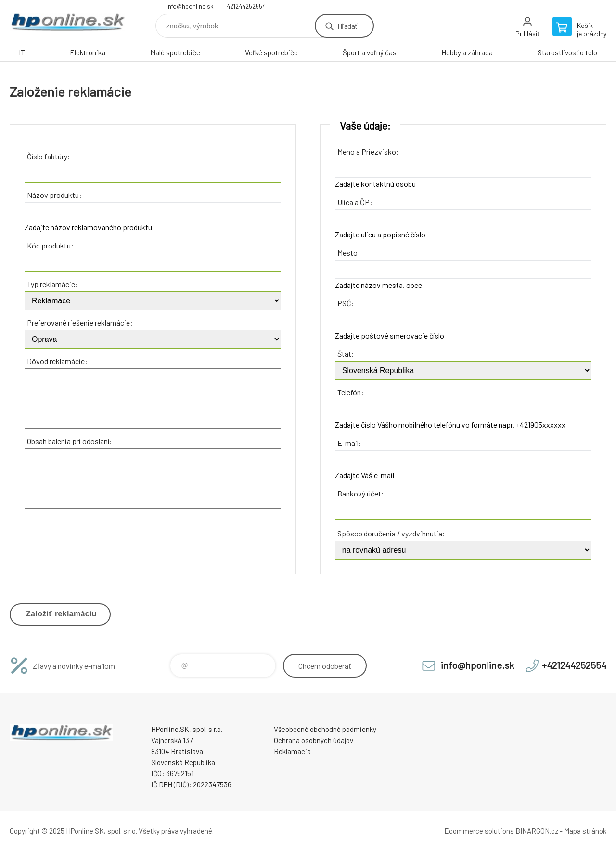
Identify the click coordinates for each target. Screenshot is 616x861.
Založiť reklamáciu (61, 614)
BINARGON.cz (537, 829)
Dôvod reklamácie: (57, 361)
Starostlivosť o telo (567, 52)
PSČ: (346, 303)
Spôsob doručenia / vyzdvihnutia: (391, 533)
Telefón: (351, 392)
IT (22, 52)
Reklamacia (292, 749)
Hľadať (347, 26)
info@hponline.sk (190, 6)
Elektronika (88, 52)
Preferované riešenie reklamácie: (80, 322)
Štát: (346, 354)
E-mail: (349, 443)
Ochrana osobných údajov (314, 738)
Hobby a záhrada (467, 52)
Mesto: (349, 253)
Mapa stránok (585, 829)
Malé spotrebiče (175, 52)
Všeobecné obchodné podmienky (325, 727)
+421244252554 (244, 6)
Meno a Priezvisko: (368, 151)
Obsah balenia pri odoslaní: (70, 441)
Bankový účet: (361, 493)
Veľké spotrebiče (271, 52)
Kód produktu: (50, 245)
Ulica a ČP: (355, 202)
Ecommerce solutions (479, 829)
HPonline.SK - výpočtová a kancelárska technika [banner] (67, 22)
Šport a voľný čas (370, 52)
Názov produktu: (54, 195)
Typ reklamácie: (52, 284)
